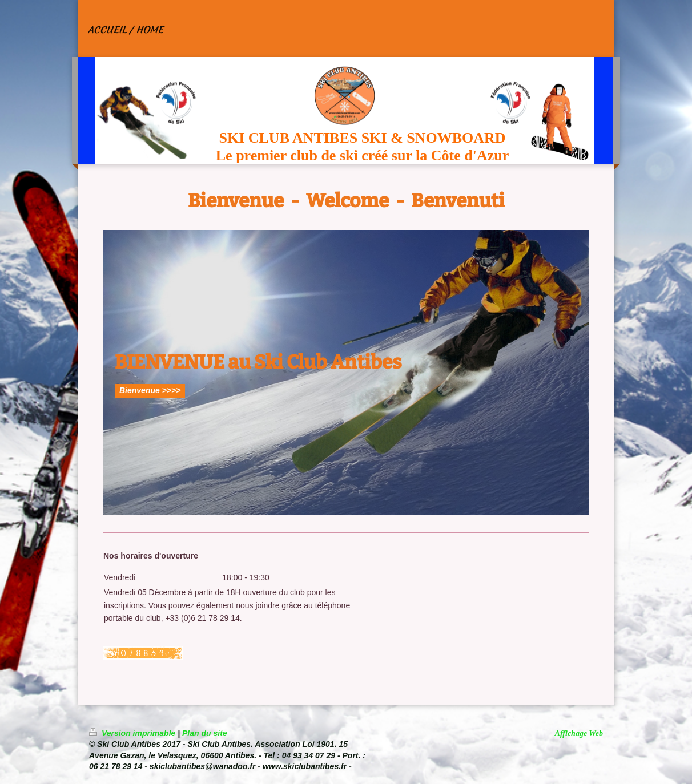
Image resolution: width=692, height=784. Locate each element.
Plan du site (205, 733)
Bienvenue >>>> (150, 390)
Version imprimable (133, 733)
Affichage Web (579, 734)
